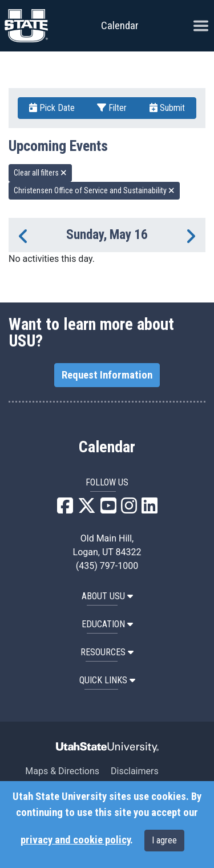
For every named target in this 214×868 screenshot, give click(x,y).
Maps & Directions (62, 771)
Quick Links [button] (107, 680)
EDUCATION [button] (107, 624)
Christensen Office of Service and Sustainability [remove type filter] (94, 190)
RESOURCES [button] (107, 652)
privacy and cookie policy (75, 840)
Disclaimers (135, 771)
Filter (112, 108)
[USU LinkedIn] (150, 509)
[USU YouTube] (108, 509)
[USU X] (87, 509)
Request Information (107, 375)
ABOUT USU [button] (107, 596)
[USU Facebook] (65, 509)
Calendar (107, 447)
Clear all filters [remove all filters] (40, 173)
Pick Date (52, 108)
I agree (164, 840)
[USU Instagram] (129, 509)
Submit (167, 108)
